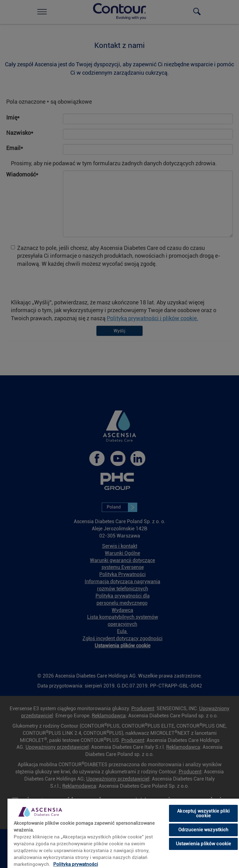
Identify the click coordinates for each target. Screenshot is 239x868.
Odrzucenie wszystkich (204, 830)
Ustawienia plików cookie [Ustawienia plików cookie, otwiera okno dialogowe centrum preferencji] (204, 844)
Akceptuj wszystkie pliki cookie (203, 813)
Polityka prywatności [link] (76, 864)
